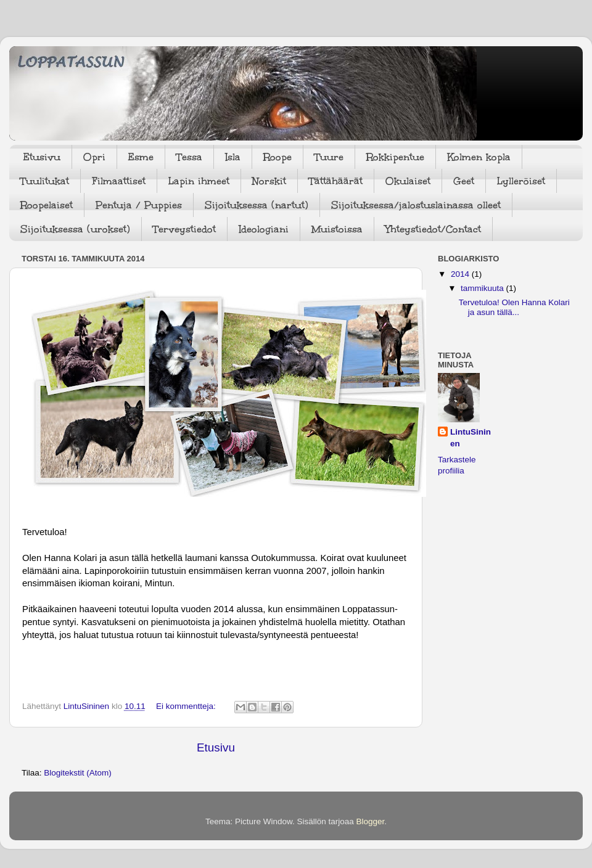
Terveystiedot (184, 229)
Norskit (269, 181)
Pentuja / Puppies (139, 205)
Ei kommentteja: (187, 706)
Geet (464, 181)
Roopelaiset (47, 205)
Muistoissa (337, 229)
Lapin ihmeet (199, 181)
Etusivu (42, 157)
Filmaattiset (119, 181)
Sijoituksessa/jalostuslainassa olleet (416, 205)
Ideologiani (264, 229)
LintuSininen (471, 438)
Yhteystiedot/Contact (433, 229)
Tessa (189, 157)
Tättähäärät (336, 181)
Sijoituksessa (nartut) (257, 205)
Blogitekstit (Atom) (78, 773)
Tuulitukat (45, 181)
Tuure (329, 157)
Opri (94, 157)
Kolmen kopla (479, 157)
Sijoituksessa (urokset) (75, 229)
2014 (461, 274)
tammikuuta (483, 288)
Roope (277, 157)
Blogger (371, 821)
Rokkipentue (395, 157)
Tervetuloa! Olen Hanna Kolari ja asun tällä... (514, 307)
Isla (233, 157)
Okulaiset (408, 181)
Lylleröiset (521, 181)
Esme (141, 157)
